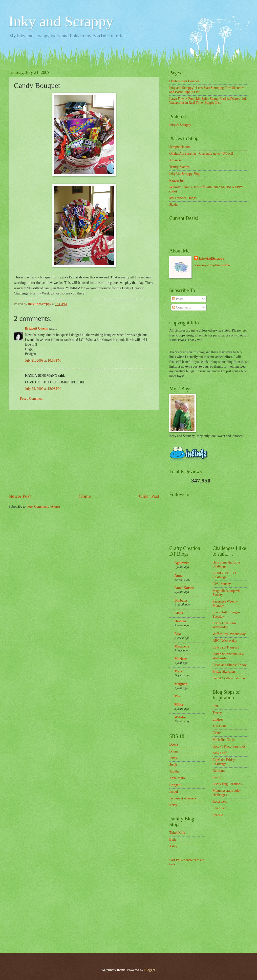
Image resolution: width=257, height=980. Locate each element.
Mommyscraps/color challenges (227, 793)
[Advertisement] (84, 451)
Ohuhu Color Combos (184, 81)
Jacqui (174, 792)
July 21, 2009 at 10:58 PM (43, 361)
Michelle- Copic (224, 740)
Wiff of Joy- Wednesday (229, 634)
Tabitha (174, 771)
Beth (172, 840)
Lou (215, 706)
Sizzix (174, 205)
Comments (182, 307)
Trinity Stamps (179, 167)
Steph (173, 765)
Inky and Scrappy (61, 21)
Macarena (182, 646)
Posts (178, 299)
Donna (174, 751)
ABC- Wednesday (225, 641)
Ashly (173, 846)
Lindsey (218, 719)
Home (85, 496)
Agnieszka (182, 563)
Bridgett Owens (36, 328)
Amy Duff (220, 753)
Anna (178, 575)
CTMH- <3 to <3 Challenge (224, 575)
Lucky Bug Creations (227, 784)
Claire (179, 613)
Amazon (175, 160)
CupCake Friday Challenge (224, 762)
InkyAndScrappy (212, 259)
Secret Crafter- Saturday (229, 678)
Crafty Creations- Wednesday (224, 625)
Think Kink (177, 833)
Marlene (181, 659)
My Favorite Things (183, 198)
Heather (180, 621)
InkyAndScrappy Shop (185, 174)
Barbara (181, 600)
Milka (179, 705)
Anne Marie (177, 778)
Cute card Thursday (226, 647)
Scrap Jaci (219, 808)
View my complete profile (212, 265)
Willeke (180, 717)
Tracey (217, 713)
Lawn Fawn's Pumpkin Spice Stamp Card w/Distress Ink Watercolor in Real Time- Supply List (208, 101)
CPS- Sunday (222, 584)
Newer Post (20, 496)
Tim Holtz (220, 726)
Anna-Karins (184, 588)
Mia (177, 696)
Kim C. (218, 777)
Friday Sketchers (224, 672)
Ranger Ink (177, 180)
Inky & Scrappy (180, 125)
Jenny (173, 758)
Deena (174, 744)
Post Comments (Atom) (44, 507)
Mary (179, 671)
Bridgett (175, 785)
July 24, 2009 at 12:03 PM (43, 389)
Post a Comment (31, 399)
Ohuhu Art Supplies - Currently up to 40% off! (201, 154)
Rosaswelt (220, 802)
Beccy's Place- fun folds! (230, 746)
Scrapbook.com (180, 147)
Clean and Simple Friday (230, 665)
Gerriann (219, 771)
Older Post (149, 496)
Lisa (178, 634)
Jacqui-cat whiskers (183, 798)
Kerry (173, 805)
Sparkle (218, 815)
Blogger (150, 970)
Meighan (181, 684)
